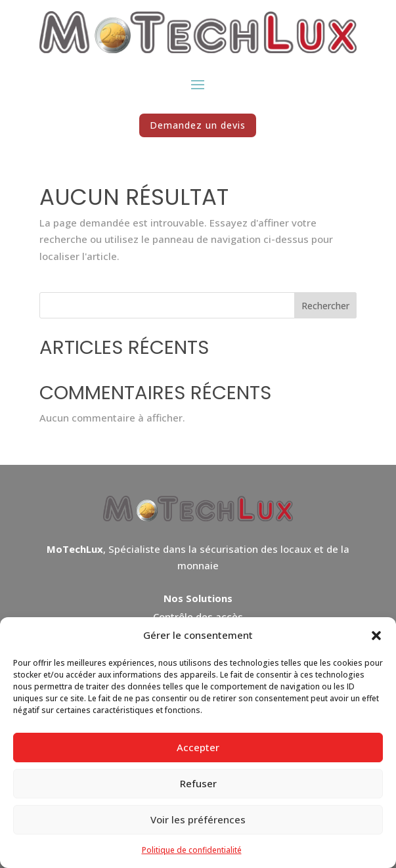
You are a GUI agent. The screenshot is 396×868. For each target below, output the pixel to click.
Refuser (198, 783)
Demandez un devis (198, 125)
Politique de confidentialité (192, 850)
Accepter (198, 747)
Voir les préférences (198, 819)
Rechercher (325, 306)
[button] (376, 636)
